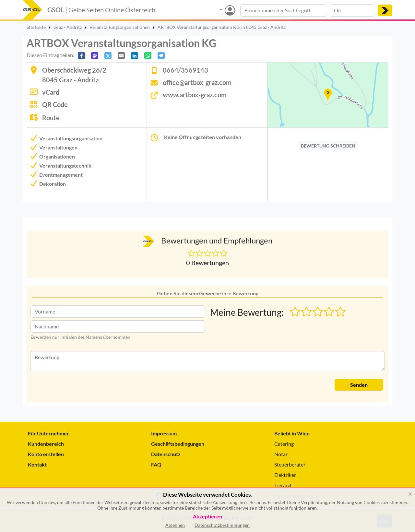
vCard (51, 92)
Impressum (164, 433)
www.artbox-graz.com (195, 95)
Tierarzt (283, 485)
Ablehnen (175, 525)
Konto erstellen (46, 454)
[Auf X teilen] (108, 56)
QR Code (55, 104)
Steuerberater (290, 464)
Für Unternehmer (48, 433)
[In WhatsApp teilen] (148, 56)
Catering (284, 444)
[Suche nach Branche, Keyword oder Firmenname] (284, 10)
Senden (359, 385)
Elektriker (285, 475)
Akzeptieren (207, 517)
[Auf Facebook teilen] (81, 56)
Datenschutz (166, 454)
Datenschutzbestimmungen (222, 525)
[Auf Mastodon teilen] (95, 56)
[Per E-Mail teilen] (121, 56)
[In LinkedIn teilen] (135, 56)
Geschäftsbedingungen (178, 444)
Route (51, 118)
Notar (281, 454)
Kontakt (37, 464)
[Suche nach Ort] (352, 10)
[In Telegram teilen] (161, 56)
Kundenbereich (46, 444)
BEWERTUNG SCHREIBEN (328, 146)
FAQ (156, 464)
